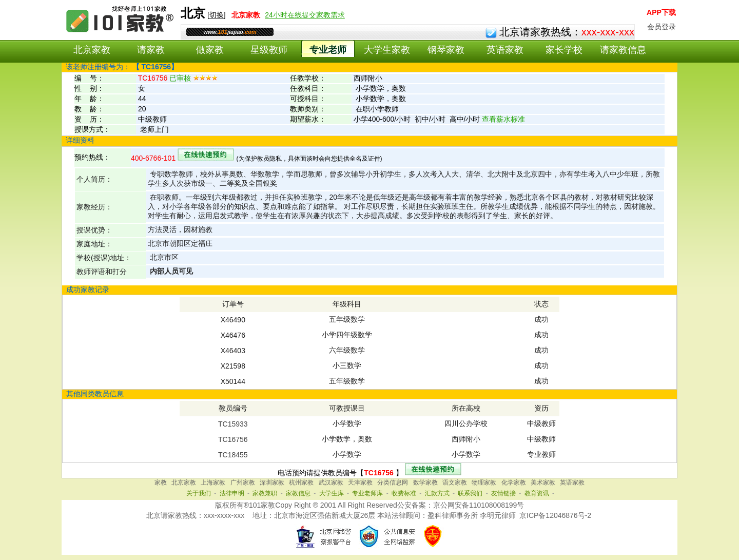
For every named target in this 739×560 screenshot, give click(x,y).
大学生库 (332, 493)
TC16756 (233, 439)
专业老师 (328, 50)
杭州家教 (301, 482)
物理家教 (484, 482)
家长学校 (564, 50)
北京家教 (92, 50)
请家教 (151, 50)
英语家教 (505, 50)
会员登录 (662, 27)
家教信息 (298, 493)
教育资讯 (537, 493)
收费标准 (404, 493)
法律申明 (232, 493)
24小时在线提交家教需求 (305, 15)
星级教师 (269, 50)
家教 (161, 482)
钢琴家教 (446, 50)
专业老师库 (367, 493)
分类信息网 (393, 482)
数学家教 (425, 482)
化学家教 (514, 482)
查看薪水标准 (503, 119)
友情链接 (503, 493)
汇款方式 (437, 493)
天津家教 (360, 482)
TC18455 (233, 455)
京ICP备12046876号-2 (555, 515)
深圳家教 (272, 482)
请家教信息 (623, 50)
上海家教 (213, 482)
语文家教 (455, 482)
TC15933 (233, 424)
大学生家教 (387, 50)
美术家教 (543, 482)
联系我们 (470, 493)
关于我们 (199, 493)
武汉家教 (331, 482)
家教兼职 (265, 493)
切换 (217, 15)
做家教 (210, 50)
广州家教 (243, 482)
